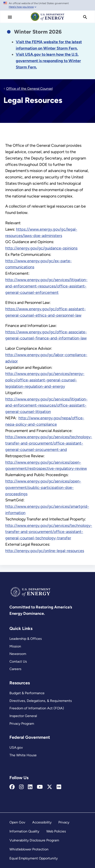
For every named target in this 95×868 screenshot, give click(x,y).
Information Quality (24, 831)
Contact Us (18, 661)
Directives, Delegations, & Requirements (41, 701)
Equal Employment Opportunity (34, 858)
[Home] (48, 21)
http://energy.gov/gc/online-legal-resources (45, 551)
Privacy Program (22, 724)
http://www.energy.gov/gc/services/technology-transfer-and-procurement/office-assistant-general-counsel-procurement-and (49, 443)
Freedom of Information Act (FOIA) (37, 708)
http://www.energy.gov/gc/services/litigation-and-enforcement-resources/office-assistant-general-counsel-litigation (46, 405)
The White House (23, 755)
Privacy (64, 822)
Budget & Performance (27, 693)
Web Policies (56, 831)
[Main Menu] (10, 17)
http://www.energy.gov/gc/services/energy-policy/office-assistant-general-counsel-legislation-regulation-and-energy (45, 380)
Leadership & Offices (26, 639)
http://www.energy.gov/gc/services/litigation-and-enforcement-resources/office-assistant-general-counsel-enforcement (46, 286)
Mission (15, 646)
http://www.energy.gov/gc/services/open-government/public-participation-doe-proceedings (43, 488)
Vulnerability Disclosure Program (34, 840)
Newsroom (18, 654)
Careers (15, 669)
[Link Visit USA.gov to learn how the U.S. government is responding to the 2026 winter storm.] (48, 61)
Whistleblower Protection (29, 849)
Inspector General (23, 716)
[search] (85, 17)
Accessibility (42, 822)
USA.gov (16, 747)
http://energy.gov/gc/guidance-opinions (41, 248)
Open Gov (17, 822)
